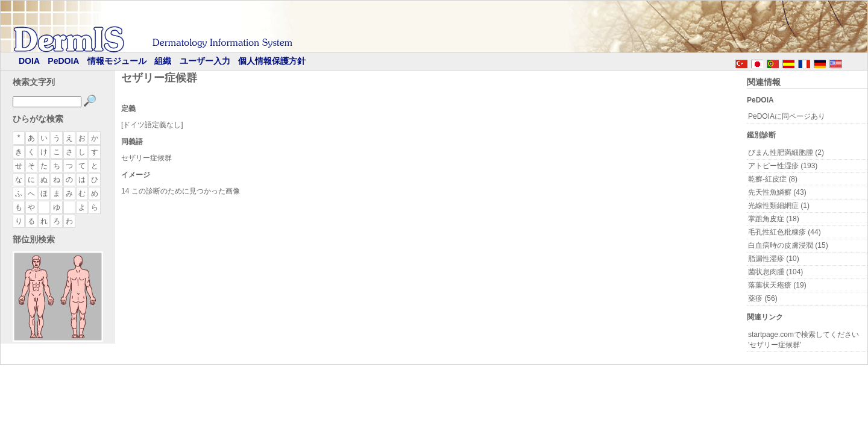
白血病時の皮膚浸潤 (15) (788, 245)
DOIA (29, 61)
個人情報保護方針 (272, 61)
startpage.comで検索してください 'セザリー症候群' (804, 340)
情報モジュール (117, 61)
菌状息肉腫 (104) (775, 272)
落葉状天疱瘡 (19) (777, 285)
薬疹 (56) (763, 298)
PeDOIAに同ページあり (787, 116)
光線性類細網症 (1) (779, 206)
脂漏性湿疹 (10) (774, 259)
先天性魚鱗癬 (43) (777, 192)
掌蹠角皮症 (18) (774, 219)
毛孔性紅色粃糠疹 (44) (785, 232)
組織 (163, 61)
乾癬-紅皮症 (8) (773, 179)
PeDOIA (63, 61)
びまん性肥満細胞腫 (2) (786, 153)
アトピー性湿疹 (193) (783, 166)
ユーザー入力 (205, 61)
